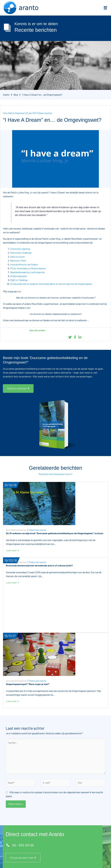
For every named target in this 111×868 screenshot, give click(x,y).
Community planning (20, 249)
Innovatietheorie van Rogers (24, 264)
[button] (18, 388)
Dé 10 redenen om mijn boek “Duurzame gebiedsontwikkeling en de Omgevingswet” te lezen (55, 533)
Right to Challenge (19, 280)
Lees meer (12, 550)
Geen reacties (45, 113)
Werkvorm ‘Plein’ (18, 261)
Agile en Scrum (17, 257)
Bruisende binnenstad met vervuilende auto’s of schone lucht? (39, 565)
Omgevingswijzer (19, 276)
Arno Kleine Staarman (14, 113)
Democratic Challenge (21, 253)
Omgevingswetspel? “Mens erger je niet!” (28, 684)
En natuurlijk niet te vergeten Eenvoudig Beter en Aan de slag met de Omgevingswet (51, 284)
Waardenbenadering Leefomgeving (27, 272)
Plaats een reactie (38, 530)
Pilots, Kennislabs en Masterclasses (28, 268)
